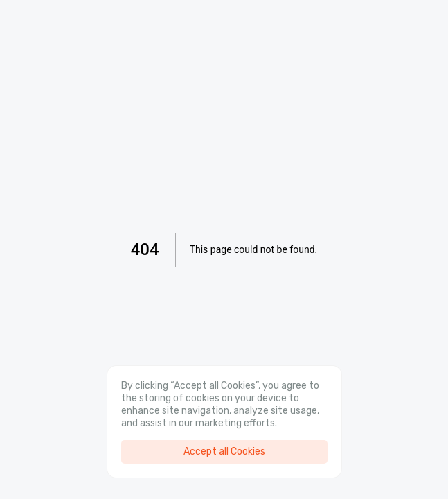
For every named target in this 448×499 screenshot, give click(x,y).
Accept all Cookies (224, 452)
